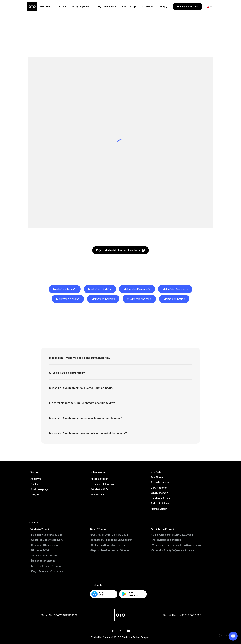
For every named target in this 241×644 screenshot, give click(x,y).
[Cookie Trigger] (227, 636)
